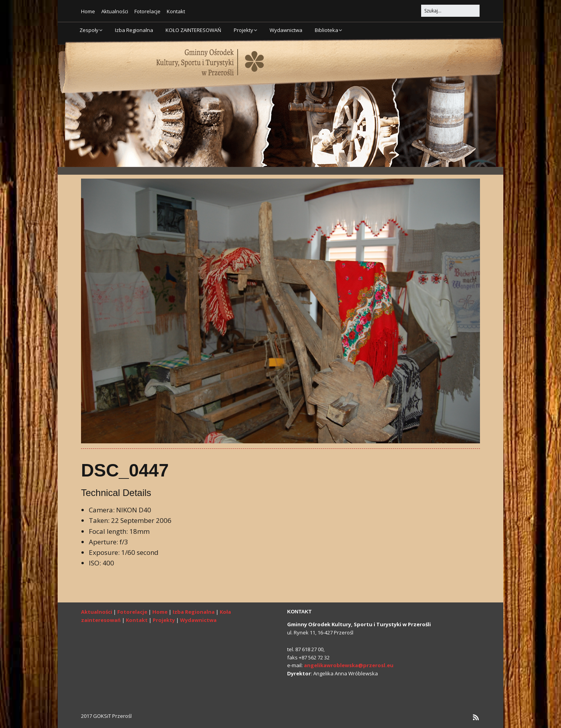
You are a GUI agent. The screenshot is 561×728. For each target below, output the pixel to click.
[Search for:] (450, 11)
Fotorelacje (147, 11)
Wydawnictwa (286, 30)
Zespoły (89, 30)
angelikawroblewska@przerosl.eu (349, 665)
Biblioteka (326, 30)
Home (88, 11)
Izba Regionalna (134, 30)
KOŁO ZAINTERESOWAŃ (193, 30)
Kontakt (176, 11)
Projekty (243, 30)
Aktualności (115, 11)
